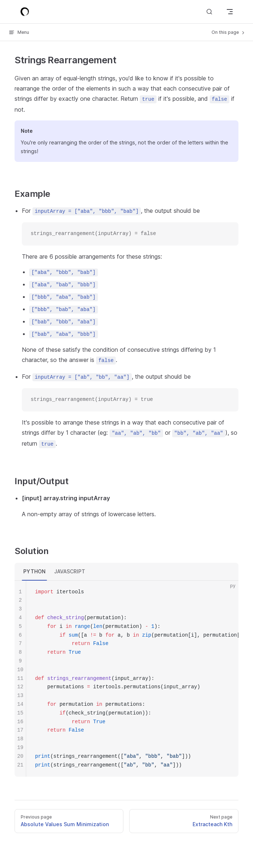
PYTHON (34, 571)
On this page (229, 32)
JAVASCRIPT (70, 571)
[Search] (209, 11)
